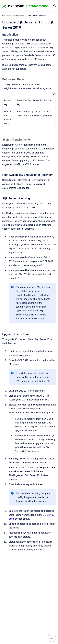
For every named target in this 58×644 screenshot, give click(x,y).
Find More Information (37, 16)
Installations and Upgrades (13, 16)
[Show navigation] (52, 638)
